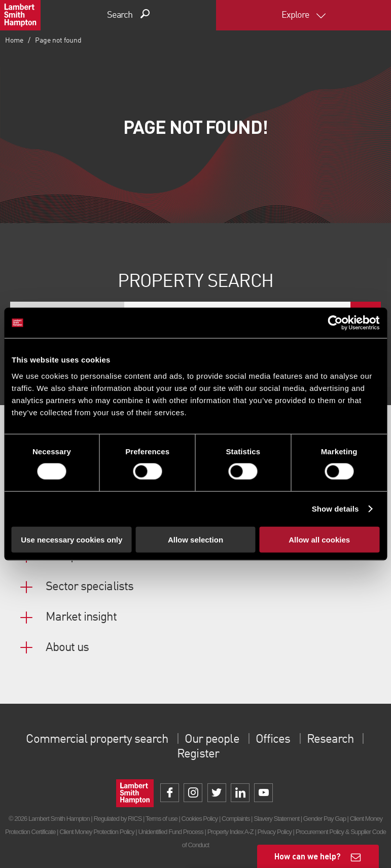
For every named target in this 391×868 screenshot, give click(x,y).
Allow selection (195, 539)
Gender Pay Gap (325, 819)
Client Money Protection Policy (97, 832)
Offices (272, 740)
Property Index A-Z (230, 832)
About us (67, 648)
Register (198, 754)
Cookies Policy (199, 819)
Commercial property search (98, 740)
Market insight (81, 618)
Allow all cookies (319, 539)
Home (14, 41)
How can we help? (308, 856)
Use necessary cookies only (72, 539)
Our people (212, 740)
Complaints (236, 819)
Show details (335, 509)
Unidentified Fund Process (170, 832)
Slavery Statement (276, 819)
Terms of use (162, 819)
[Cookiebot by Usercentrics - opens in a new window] (335, 323)
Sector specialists (90, 587)
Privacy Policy (275, 832)
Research (330, 740)
